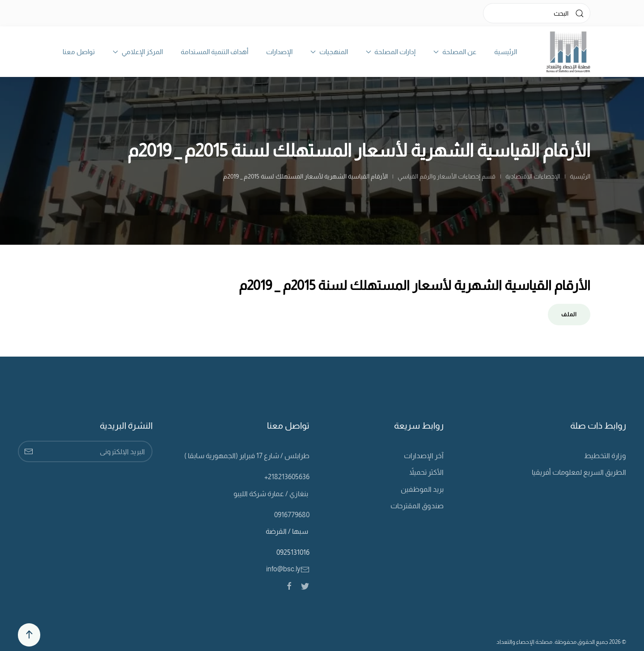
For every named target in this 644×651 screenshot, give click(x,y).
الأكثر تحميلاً (426, 472)
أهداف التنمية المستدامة (214, 52)
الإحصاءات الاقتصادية (533, 176)
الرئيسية (506, 52)
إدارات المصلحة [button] (391, 52)
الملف (569, 315)
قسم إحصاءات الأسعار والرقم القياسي (447, 176)
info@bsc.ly (288, 569)
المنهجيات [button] (329, 52)
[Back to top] (29, 635)
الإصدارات (279, 52)
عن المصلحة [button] (455, 52)
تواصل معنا (79, 52)
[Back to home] (568, 52)
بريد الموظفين (422, 489)
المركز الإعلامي (138, 52)
